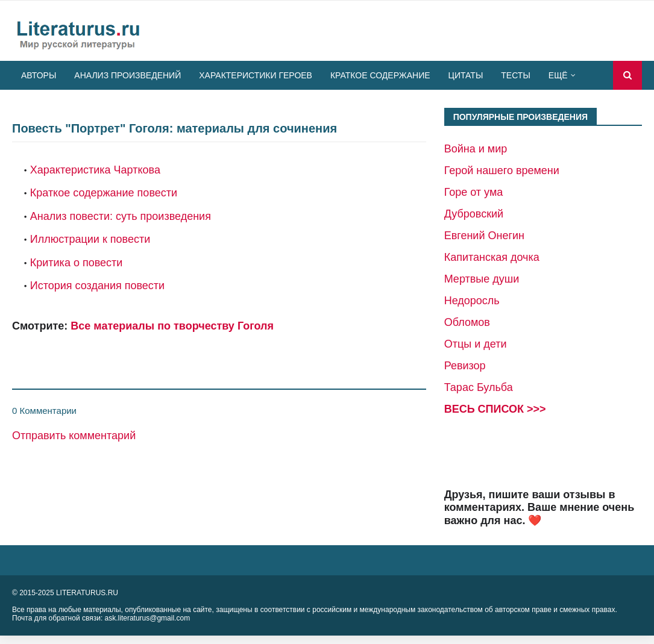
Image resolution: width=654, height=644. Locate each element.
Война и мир (476, 149)
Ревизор (465, 366)
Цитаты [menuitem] (466, 75)
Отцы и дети (476, 344)
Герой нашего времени (502, 170)
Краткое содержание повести (104, 193)
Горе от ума (474, 192)
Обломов (467, 322)
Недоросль (472, 301)
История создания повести (97, 286)
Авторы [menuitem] (39, 75)
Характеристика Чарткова (95, 170)
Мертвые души (482, 279)
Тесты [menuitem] (515, 75)
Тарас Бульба (479, 387)
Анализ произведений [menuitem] (127, 75)
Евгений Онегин (484, 236)
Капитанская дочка (492, 257)
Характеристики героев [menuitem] (256, 75)
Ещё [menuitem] (558, 75)
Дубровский (474, 214)
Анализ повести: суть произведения (121, 216)
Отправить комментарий (74, 436)
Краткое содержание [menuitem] (380, 75)
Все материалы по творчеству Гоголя (172, 326)
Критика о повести (77, 263)
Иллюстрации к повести (90, 239)
